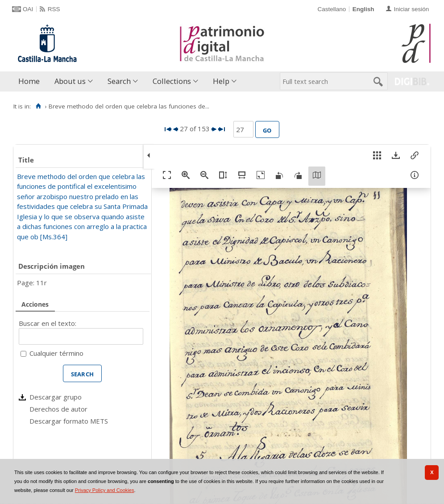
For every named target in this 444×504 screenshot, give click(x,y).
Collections (172, 81)
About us (70, 81)
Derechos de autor (58, 409)
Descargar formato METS (69, 421)
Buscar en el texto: (48, 323)
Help (221, 81)
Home (29, 81)
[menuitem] (31, 81)
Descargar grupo (56, 397)
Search (119, 81)
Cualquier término (56, 353)
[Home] (38, 106)
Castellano (332, 9)
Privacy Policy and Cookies (105, 490)
